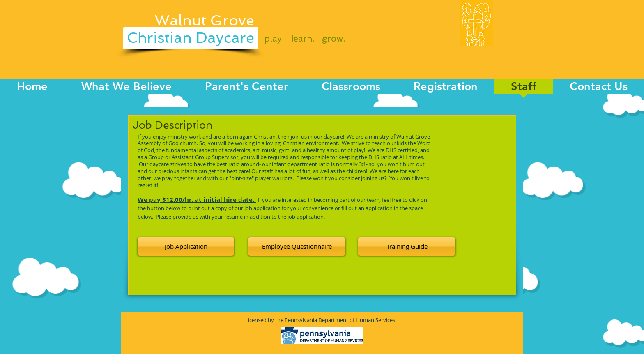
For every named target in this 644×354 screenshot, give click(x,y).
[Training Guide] (407, 246)
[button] (297, 246)
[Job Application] (186, 246)
